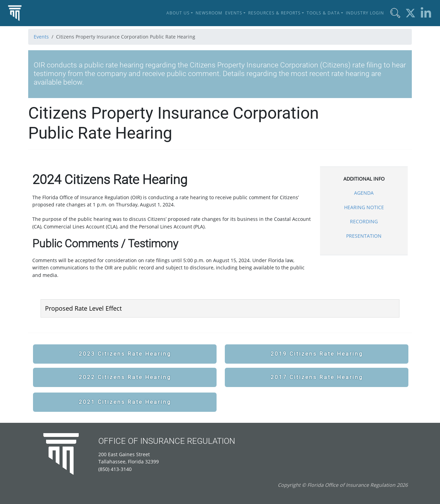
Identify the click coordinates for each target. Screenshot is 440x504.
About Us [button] (178, 13)
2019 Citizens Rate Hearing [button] (317, 354)
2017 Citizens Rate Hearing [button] (317, 377)
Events (41, 37)
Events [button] (234, 13)
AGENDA (364, 193)
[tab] (220, 308)
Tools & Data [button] (323, 13)
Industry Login (365, 13)
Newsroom (209, 13)
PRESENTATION (364, 236)
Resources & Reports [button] (274, 13)
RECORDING (364, 221)
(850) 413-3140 (115, 469)
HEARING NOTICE (364, 207)
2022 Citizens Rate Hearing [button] (125, 377)
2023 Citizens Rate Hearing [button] (125, 354)
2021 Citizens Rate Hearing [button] (125, 402)
